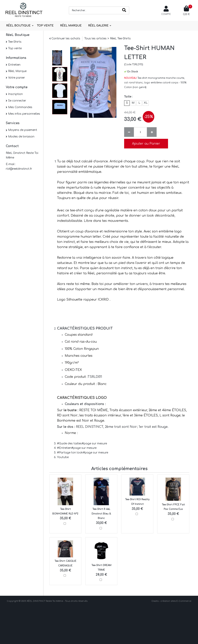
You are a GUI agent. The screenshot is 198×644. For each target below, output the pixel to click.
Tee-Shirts (15, 42)
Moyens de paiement (23, 130)
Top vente (15, 48)
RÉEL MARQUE (71, 26)
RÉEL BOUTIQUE (18, 26)
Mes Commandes (20, 107)
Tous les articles (95, 39)
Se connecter (17, 101)
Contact (12, 146)
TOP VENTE (45, 26)
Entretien (14, 65)
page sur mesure (95, 444)
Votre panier (17, 78)
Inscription (15, 94)
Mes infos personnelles (24, 114)
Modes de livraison (21, 137)
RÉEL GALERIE (98, 26)
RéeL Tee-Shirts (120, 39)
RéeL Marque (17, 71)
